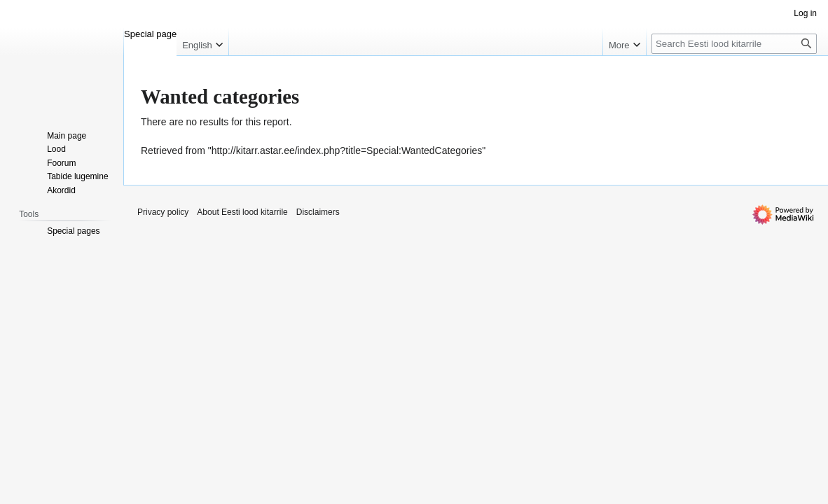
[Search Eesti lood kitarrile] (734, 44)
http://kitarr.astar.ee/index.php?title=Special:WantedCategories (347, 150)
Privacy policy (163, 212)
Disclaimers (318, 212)
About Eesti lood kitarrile (242, 212)
